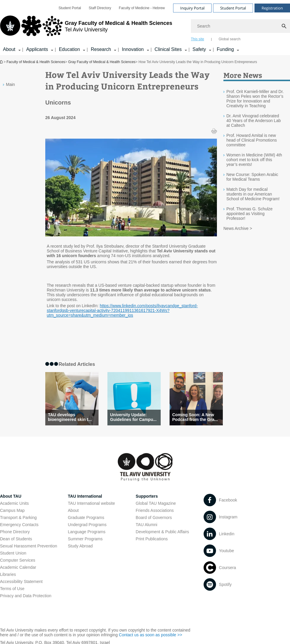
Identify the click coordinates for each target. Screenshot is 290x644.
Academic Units (14, 503)
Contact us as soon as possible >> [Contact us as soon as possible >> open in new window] (151, 635)
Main (10, 84)
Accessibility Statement (21, 581)
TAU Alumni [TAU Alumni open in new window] (147, 525)
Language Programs (87, 532)
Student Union (13, 553)
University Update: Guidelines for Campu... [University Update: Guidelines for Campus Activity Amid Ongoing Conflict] (133, 417)
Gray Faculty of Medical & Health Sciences (102, 62)
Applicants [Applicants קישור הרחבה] (37, 49)
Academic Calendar (18, 567)
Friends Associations (155, 510)
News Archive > (238, 228)
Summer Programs (85, 539)
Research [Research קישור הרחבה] (101, 49)
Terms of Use (12, 589)
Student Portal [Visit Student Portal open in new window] (233, 8)
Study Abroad (80, 546)
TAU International (85, 496)
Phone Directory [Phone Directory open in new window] (15, 532)
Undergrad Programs (87, 525)
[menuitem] (70, 8)
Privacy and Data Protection (26, 596)
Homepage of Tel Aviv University (2, 62)
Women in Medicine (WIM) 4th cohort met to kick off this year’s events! (254, 160)
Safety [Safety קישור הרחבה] (199, 49)
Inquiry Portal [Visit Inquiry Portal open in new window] (192, 8)
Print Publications (152, 539)
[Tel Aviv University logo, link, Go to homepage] (86, 28)
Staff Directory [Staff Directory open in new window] (100, 8)
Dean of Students (16, 539)
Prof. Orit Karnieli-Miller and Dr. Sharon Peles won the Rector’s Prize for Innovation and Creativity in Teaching (255, 99)
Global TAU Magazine (156, 503)
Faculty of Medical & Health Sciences (36, 62)
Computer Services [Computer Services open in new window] (18, 560)
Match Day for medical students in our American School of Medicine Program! (253, 194)
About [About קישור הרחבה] (9, 49)
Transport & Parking (18, 518)
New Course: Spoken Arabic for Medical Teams (252, 177)
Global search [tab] (230, 39)
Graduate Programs (86, 518)
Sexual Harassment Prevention (29, 546)
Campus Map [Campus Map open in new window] (12, 510)
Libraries (8, 574)
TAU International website (91, 503)
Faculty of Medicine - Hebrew (142, 8)
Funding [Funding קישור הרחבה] (225, 49)
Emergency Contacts (19, 525)
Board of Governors (154, 518)
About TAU (11, 496)
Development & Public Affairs (162, 532)
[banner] (145, 28)
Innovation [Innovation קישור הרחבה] (133, 49)
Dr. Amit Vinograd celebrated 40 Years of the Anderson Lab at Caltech (254, 121)
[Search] (240, 26)
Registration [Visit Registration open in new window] (272, 8)
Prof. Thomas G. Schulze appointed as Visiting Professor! (249, 214)
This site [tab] (198, 39)
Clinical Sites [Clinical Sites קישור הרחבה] (168, 49)
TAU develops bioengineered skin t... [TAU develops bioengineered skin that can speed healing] (70, 417)
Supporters (147, 496)
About (73, 510)
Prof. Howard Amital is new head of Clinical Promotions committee (252, 140)
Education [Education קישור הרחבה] (69, 49)
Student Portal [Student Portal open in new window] (70, 8)
